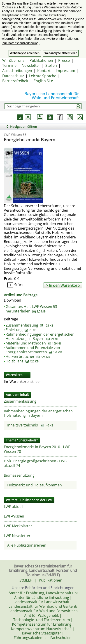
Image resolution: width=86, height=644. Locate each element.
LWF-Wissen (14, 516)
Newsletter (31, 65)
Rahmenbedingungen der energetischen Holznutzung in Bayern (40, 337)
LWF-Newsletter (17, 536)
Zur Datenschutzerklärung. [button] (21, 43)
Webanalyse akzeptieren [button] (61, 53)
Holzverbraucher (28, 357)
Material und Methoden (33, 343)
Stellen (51, 65)
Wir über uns (13, 60)
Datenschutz (13, 76)
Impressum (65, 71)
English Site (43, 81)
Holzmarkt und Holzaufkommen (35, 485)
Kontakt (44, 71)
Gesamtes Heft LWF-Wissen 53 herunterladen (31, 309)
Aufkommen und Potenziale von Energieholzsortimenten (34, 350)
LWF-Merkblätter (18, 526)
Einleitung (21, 330)
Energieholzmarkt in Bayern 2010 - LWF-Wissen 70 (37, 449)
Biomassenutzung (19, 475)
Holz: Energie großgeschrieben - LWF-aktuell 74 (36, 463)
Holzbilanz (22, 361)
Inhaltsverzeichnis (30, 425)
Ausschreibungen (17, 71)
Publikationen (41, 60)
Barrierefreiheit (15, 81)
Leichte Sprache (43, 76)
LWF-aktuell (14, 507)
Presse (64, 60)
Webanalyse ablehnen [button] (25, 53)
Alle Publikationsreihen (27, 545)
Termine (9, 65)
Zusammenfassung (29, 325)
